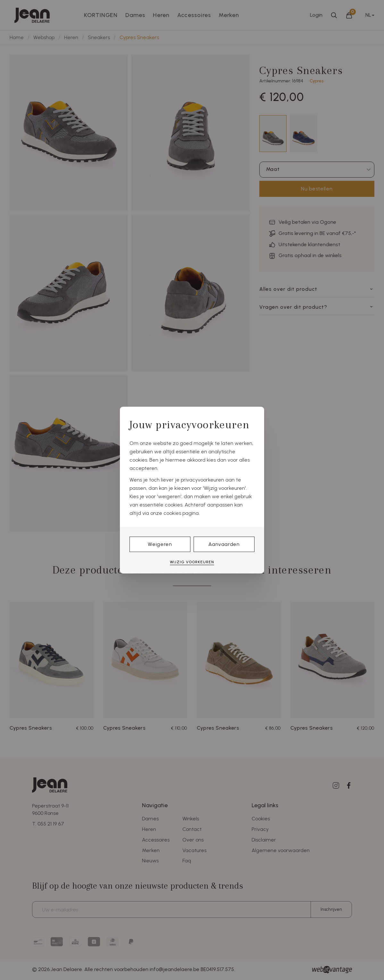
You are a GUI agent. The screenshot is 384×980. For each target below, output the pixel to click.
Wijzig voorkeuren (192, 562)
